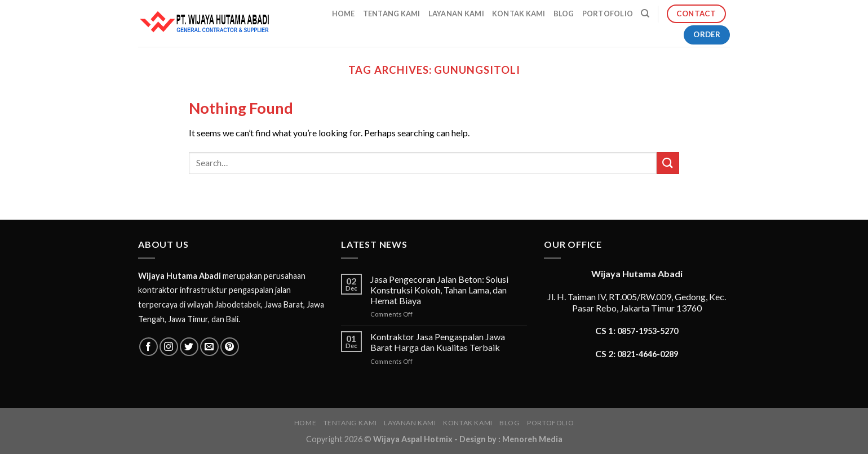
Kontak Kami (519, 14)
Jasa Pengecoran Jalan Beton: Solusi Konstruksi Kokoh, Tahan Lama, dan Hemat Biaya (439, 290)
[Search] (645, 14)
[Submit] (668, 163)
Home (344, 14)
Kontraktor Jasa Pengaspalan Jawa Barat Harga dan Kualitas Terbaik (438, 342)
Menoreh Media (532, 439)
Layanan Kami (456, 14)
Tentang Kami (392, 14)
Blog (564, 14)
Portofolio (608, 14)
